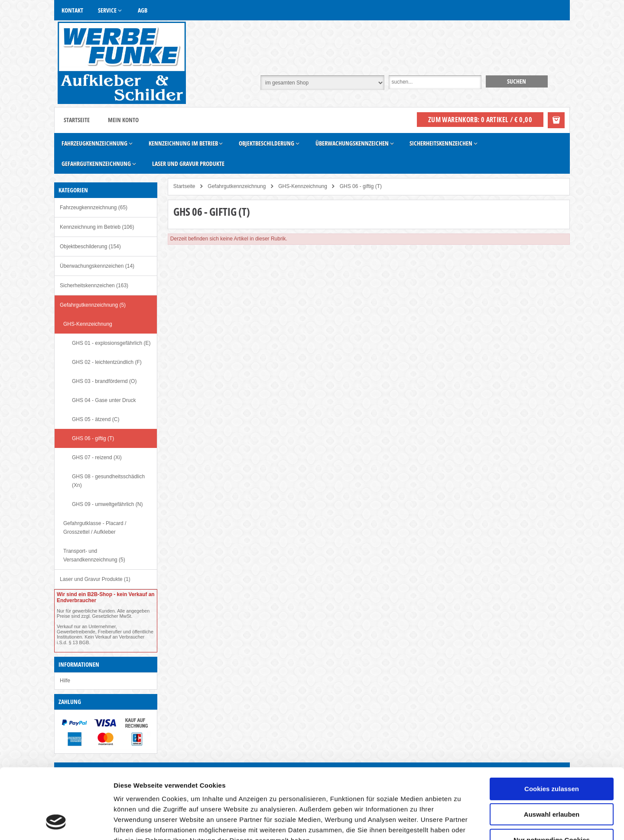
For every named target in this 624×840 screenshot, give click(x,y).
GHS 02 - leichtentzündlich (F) (107, 362)
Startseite (77, 120)
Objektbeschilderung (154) (90, 246)
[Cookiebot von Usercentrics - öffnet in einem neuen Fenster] (56, 823)
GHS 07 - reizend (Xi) (97, 457)
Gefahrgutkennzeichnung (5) (93, 305)
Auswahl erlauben (552, 752)
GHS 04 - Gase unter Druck (104, 400)
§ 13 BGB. (80, 642)
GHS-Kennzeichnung (88, 324)
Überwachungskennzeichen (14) (97, 266)
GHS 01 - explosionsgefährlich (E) (111, 343)
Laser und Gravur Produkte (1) (95, 579)
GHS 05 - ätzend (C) (96, 419)
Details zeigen (461, 823)
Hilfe (65, 681)
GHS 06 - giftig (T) (93, 438)
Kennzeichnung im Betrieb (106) (97, 227)
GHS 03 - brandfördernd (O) (104, 381)
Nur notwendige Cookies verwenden (552, 781)
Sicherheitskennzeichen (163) (94, 285)
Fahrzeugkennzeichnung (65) (94, 208)
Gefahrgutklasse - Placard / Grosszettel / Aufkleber (95, 528)
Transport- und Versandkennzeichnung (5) (94, 555)
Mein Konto (123, 120)
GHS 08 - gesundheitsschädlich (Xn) (108, 481)
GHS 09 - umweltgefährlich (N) (107, 504)
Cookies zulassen (552, 726)
